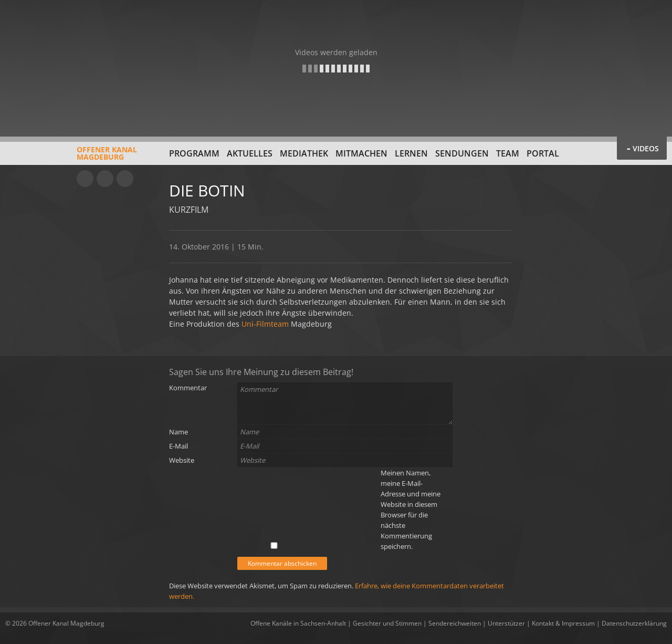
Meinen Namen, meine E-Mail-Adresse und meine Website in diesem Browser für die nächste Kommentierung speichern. (411, 510)
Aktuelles (250, 153)
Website (182, 460)
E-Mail (178, 446)
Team (508, 153)
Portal (543, 153)
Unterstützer (506, 623)
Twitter (125, 179)
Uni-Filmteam (265, 324)
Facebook (105, 179)
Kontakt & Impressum (563, 623)
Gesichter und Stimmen (387, 623)
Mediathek (304, 153)
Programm (194, 153)
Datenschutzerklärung (634, 623)
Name (178, 432)
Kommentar (188, 388)
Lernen (411, 153)
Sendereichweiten (455, 623)
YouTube (85, 179)
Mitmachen (361, 153)
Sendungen (462, 153)
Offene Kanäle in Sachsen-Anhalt (298, 623)
